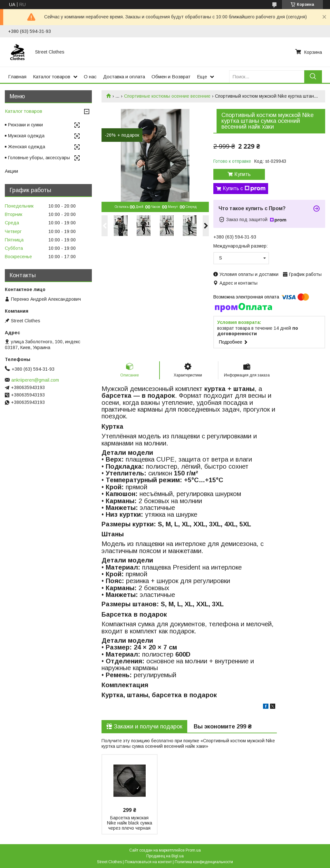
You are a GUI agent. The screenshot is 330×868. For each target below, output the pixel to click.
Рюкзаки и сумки (25, 125)
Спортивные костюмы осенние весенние (167, 96)
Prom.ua (193, 850)
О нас (90, 77)
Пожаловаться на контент (148, 862)
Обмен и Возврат (171, 77)
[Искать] (313, 77)
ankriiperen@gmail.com (35, 380)
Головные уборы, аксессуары (39, 158)
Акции (11, 171)
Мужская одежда (26, 136)
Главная (17, 77)
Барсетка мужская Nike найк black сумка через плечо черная (130, 823)
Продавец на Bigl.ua (165, 856)
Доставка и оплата (124, 77)
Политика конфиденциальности (204, 862)
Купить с (244, 189)
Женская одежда (27, 147)
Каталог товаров (52, 77)
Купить (243, 174)
